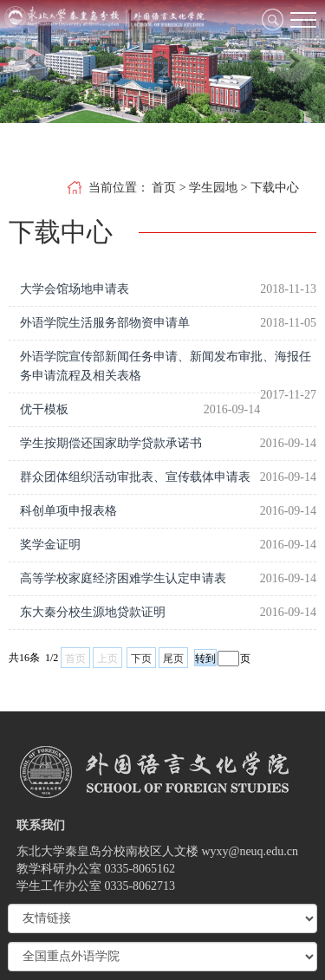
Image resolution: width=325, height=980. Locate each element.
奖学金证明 (50, 545)
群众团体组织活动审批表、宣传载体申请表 (135, 477)
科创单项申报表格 (68, 511)
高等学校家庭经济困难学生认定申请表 (123, 578)
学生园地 (213, 188)
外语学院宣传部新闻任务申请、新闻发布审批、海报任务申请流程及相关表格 (166, 366)
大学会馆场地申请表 (75, 289)
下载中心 (275, 188)
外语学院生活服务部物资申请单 (105, 323)
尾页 (173, 659)
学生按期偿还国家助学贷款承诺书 (111, 443)
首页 (164, 188)
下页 (141, 659)
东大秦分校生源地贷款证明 (93, 612)
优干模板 (44, 409)
